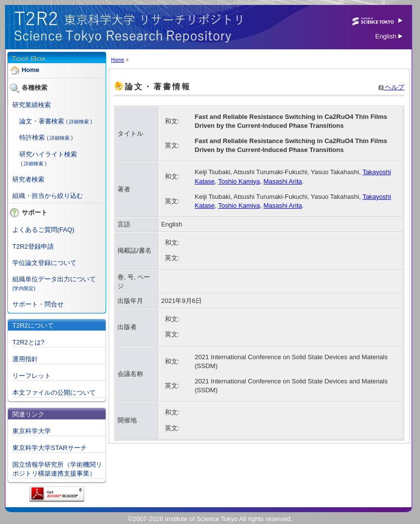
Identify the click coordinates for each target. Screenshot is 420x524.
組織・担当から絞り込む (48, 196)
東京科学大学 (32, 431)
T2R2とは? (28, 342)
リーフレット (32, 376)
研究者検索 (28, 179)
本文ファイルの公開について (54, 393)
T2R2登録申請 (33, 246)
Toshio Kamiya (239, 181)
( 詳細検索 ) (79, 122)
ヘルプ (392, 87)
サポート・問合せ (38, 304)
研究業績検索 (32, 105)
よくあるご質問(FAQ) (43, 230)
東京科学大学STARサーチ (50, 448)
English (389, 36)
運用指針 (25, 359)
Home (31, 70)
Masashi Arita (283, 181)
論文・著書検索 (42, 121)
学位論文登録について (44, 263)
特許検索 (32, 137)
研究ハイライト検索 (48, 154)
